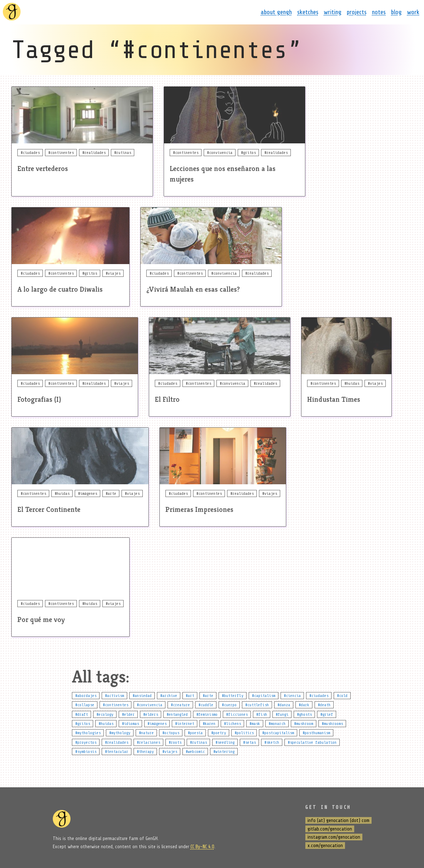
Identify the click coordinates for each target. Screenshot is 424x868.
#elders (151, 714)
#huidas (106, 724)
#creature (180, 705)
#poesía (195, 733)
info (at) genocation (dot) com (338, 820)
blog (396, 12)
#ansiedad (142, 696)
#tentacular (117, 752)
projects (357, 12)
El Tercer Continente (49, 510)
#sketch (272, 742)
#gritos (83, 724)
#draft (81, 714)
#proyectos (86, 742)
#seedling (225, 742)
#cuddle (206, 705)
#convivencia (149, 705)
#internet (185, 724)
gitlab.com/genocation (330, 829)
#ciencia (292, 696)
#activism (114, 696)
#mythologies (88, 733)
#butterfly (233, 696)
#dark (304, 705)
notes (379, 12)
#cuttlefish (257, 705)
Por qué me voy (41, 620)
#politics (244, 733)
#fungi (282, 714)
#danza (284, 705)
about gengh (276, 12)
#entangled (177, 714)
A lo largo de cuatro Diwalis (60, 289)
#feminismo (207, 714)
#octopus (171, 733)
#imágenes (157, 724)
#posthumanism (316, 733)
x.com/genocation (325, 846)
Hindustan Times (334, 399)
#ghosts (304, 714)
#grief (327, 714)
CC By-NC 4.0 (202, 847)
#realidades (117, 742)
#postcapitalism (278, 733)
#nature (146, 733)
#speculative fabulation (312, 742)
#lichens (232, 724)
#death (324, 705)
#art (190, 696)
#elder (128, 714)
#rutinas (198, 742)
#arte (208, 696)
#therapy (145, 752)
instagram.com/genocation (334, 837)
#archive (169, 696)
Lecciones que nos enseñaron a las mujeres (223, 174)
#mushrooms (332, 724)
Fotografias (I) (39, 399)
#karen (209, 724)
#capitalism (264, 696)
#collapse (85, 705)
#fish (262, 714)
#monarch (277, 724)
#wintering (224, 752)
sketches (308, 12)
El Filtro (167, 399)
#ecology (105, 714)
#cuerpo (229, 705)
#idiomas (130, 724)
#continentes (115, 705)
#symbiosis (86, 752)
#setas (249, 742)
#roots (175, 742)
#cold (342, 696)
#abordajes (86, 696)
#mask (255, 724)
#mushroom (304, 724)
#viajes (170, 752)
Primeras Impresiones (199, 510)
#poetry (219, 733)
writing (333, 12)
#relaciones (148, 742)
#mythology (120, 733)
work (413, 12)
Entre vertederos (43, 169)
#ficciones (237, 714)
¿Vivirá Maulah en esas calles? (193, 289)
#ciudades (319, 696)
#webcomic (195, 752)
